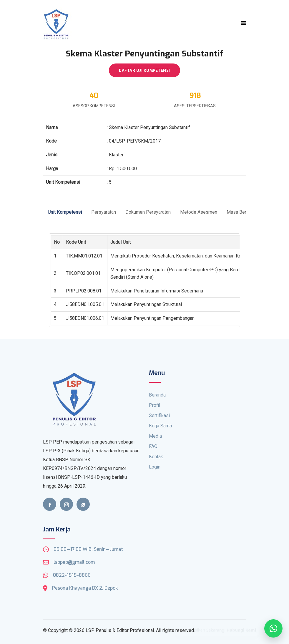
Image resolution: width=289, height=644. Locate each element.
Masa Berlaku (241, 212)
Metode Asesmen (199, 212)
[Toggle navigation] (244, 23)
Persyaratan (104, 212)
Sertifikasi (159, 415)
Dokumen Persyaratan (148, 212)
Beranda (157, 395)
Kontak (156, 457)
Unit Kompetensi (65, 212)
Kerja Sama (160, 426)
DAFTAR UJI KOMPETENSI (144, 70)
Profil (155, 405)
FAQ (153, 446)
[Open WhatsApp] (273, 628)
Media (155, 436)
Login (155, 467)
